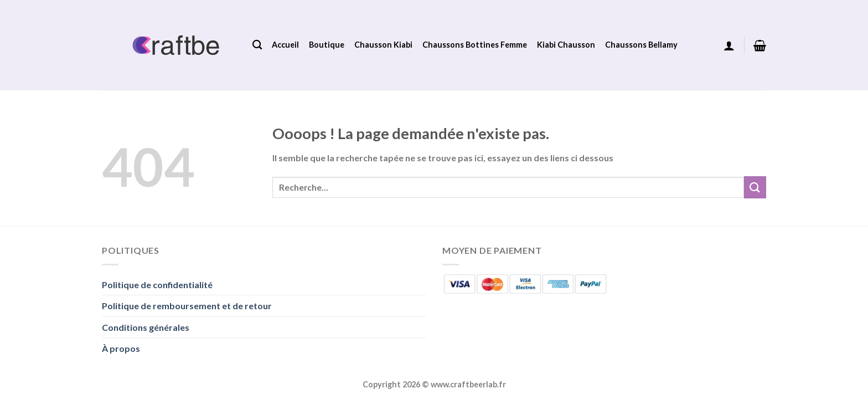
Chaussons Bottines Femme (475, 45)
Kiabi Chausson (566, 45)
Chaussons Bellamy (641, 45)
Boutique (327, 45)
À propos (121, 348)
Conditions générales (146, 327)
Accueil (285, 45)
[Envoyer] (755, 187)
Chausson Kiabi (383, 45)
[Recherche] (257, 45)
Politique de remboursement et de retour (187, 306)
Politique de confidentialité (157, 285)
